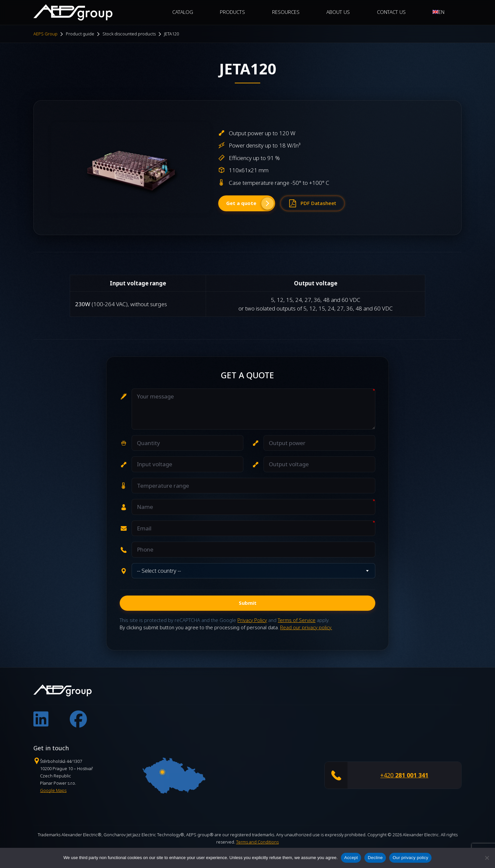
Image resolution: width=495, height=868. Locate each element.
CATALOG (183, 12)
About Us (338, 12)
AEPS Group (45, 34)
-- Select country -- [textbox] (159, 571)
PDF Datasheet (312, 203)
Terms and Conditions (257, 842)
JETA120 (171, 34)
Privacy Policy (252, 620)
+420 (404, 775)
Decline (375, 858)
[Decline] (487, 858)
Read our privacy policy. (306, 627)
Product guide (80, 34)
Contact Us (391, 12)
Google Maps (53, 790)
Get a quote (250, 203)
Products (232, 12)
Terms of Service (297, 620)
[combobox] (253, 571)
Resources (286, 12)
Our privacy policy (410, 858)
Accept (351, 858)
